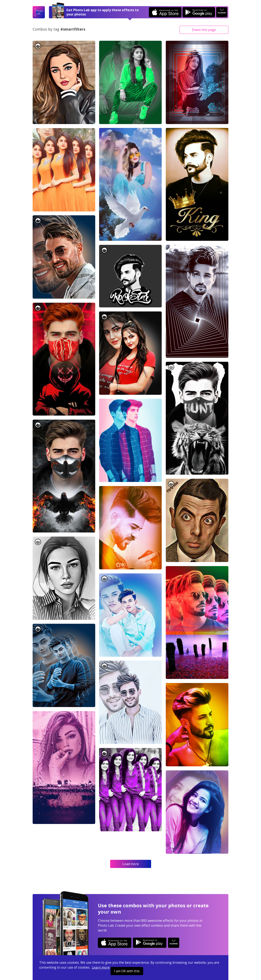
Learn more (101, 967)
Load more (131, 864)
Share (204, 30)
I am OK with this (127, 971)
